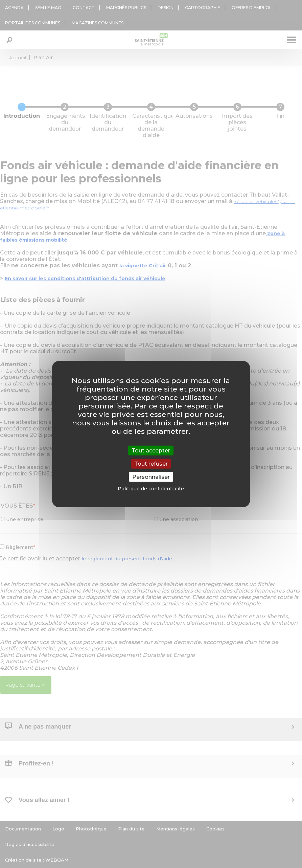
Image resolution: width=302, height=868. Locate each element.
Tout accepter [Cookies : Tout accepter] (151, 450)
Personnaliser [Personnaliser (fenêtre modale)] (151, 477)
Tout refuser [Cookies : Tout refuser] (151, 463)
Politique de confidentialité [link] (151, 489)
